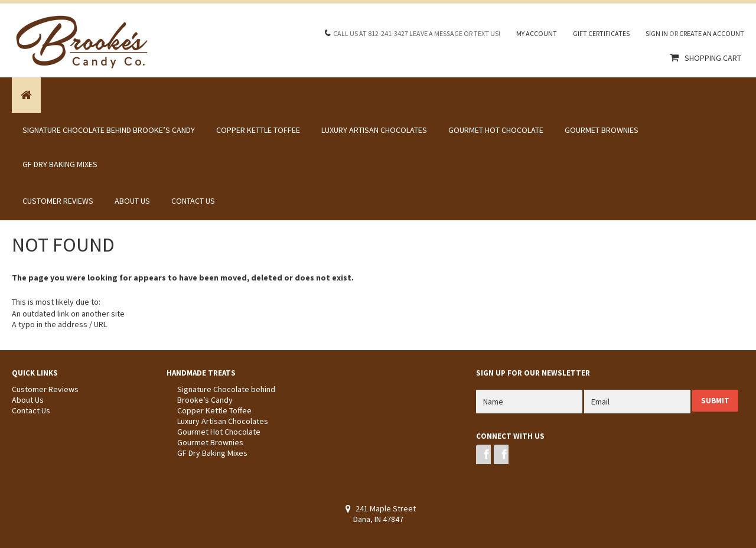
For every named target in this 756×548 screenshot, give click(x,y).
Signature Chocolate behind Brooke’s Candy (109, 130)
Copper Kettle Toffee (258, 130)
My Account (537, 33)
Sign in (657, 33)
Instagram (501, 454)
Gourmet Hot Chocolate (496, 130)
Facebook (483, 454)
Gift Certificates (601, 33)
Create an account (712, 33)
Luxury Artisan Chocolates (374, 130)
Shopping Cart (713, 58)
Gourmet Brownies (602, 130)
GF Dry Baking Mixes (60, 164)
